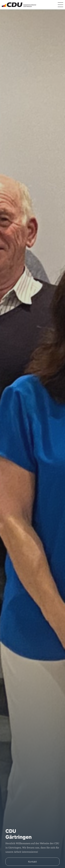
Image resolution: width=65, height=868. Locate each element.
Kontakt (32, 862)
